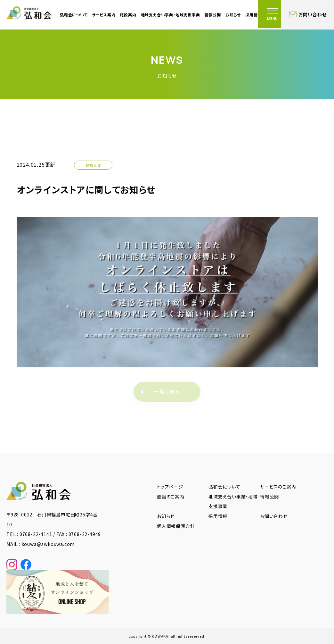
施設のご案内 (171, 497)
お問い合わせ (274, 516)
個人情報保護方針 (176, 526)
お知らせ (233, 15)
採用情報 (218, 516)
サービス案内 (104, 15)
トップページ (170, 487)
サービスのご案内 (278, 487)
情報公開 (213, 15)
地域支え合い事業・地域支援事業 (171, 15)
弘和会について (74, 15)
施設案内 (128, 15)
